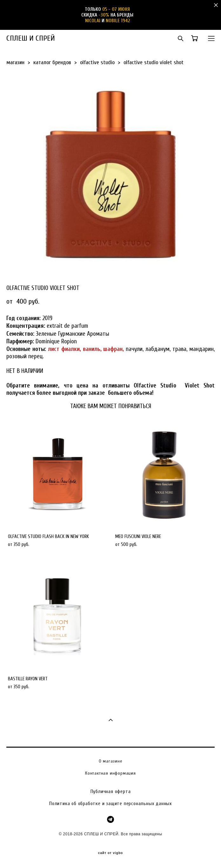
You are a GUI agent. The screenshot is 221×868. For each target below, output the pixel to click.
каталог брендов (52, 62)
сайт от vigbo (110, 853)
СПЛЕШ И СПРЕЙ (31, 38)
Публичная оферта (111, 791)
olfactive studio (97, 62)
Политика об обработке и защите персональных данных (110, 804)
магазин (15, 62)
